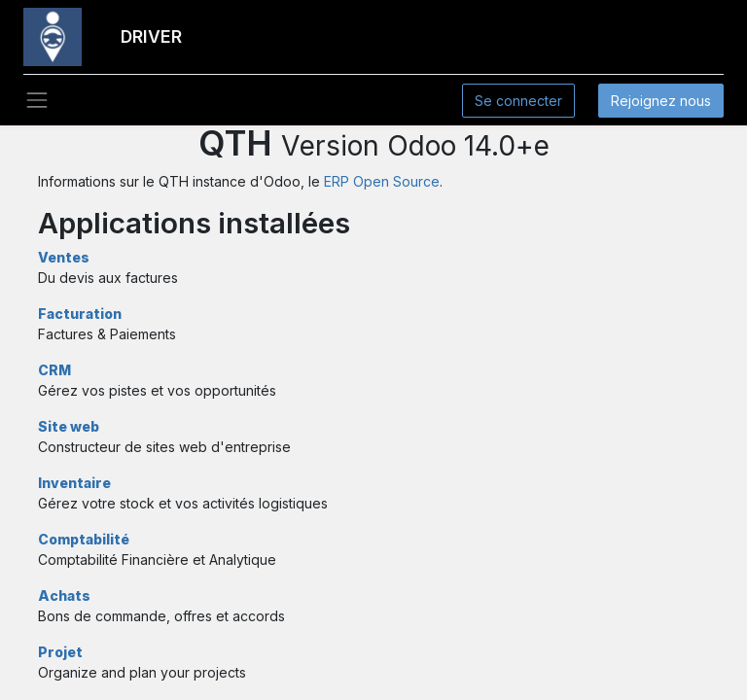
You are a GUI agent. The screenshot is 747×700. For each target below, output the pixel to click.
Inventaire (74, 483)
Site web (69, 426)
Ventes (64, 257)
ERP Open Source (382, 181)
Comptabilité (84, 539)
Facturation (80, 314)
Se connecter (518, 101)
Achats (64, 595)
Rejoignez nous (661, 101)
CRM (54, 370)
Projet (60, 652)
